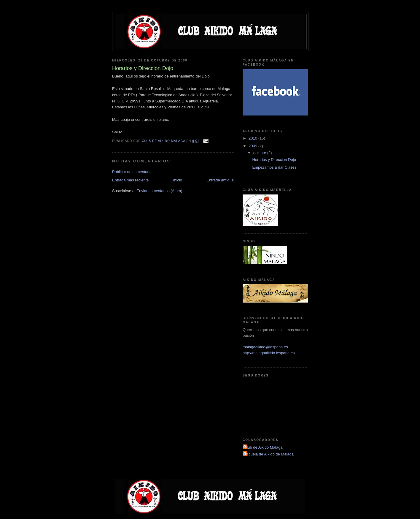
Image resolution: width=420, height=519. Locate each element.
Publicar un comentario (132, 172)
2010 (253, 138)
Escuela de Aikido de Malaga (269, 454)
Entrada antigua (220, 180)
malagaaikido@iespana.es (265, 347)
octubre (260, 153)
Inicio (178, 180)
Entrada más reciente (131, 180)
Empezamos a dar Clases (274, 167)
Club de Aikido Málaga (263, 447)
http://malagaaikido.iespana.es (269, 353)
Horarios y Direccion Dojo (274, 160)
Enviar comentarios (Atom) (159, 191)
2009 (253, 146)
